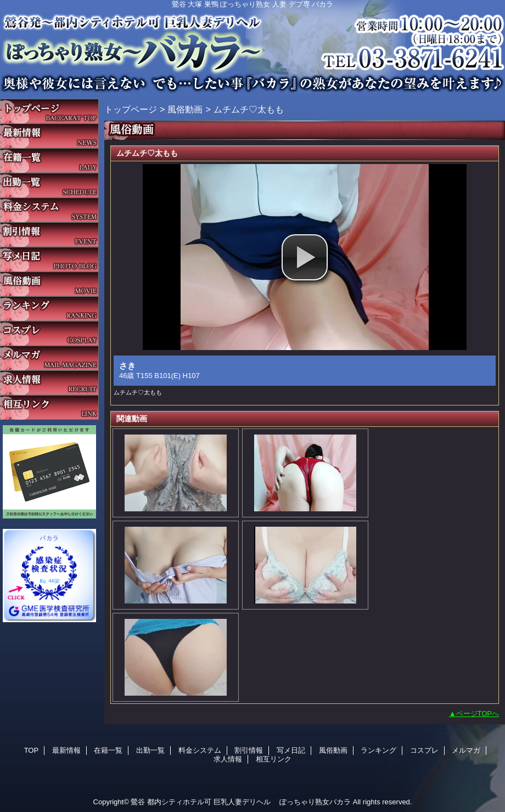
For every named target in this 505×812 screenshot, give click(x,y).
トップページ (131, 109)
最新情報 (49, 136)
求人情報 (49, 383)
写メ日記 (49, 259)
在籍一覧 (49, 160)
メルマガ (49, 358)
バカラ (252, 47)
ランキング (49, 309)
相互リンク (49, 407)
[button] (305, 257)
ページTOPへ (478, 714)
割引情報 (49, 235)
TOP (49, 111)
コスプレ (49, 333)
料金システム (49, 210)
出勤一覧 (49, 185)
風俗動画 (49, 284)
